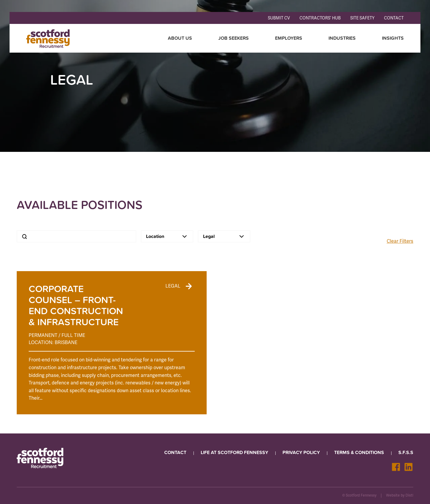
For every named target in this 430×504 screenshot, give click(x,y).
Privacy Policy (301, 452)
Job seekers (234, 38)
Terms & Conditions (359, 452)
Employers (289, 38)
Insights (393, 38)
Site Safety (362, 18)
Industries (342, 38)
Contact (394, 18)
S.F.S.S (406, 452)
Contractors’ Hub (320, 18)
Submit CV (279, 18)
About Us (180, 38)
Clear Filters (400, 241)
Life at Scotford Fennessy (234, 452)
